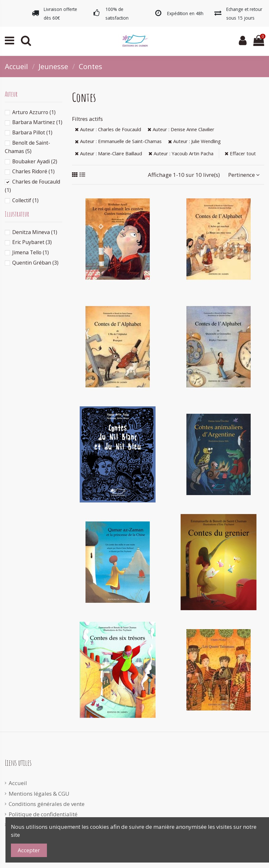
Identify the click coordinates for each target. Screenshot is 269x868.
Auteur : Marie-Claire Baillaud (108, 153)
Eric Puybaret (32, 242)
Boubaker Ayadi (35, 161)
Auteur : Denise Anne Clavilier (181, 129)
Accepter (29, 850)
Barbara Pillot (32, 132)
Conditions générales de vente (47, 804)
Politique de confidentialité (43, 814)
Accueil (18, 783)
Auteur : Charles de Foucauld (108, 129)
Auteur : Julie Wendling (194, 141)
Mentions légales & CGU (39, 794)
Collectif (25, 200)
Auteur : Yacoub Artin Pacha (181, 153)
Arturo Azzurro (34, 112)
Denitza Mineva (35, 232)
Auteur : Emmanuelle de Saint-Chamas (118, 141)
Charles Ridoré (33, 171)
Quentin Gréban (35, 263)
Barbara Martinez (37, 122)
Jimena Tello (31, 252)
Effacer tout (240, 153)
